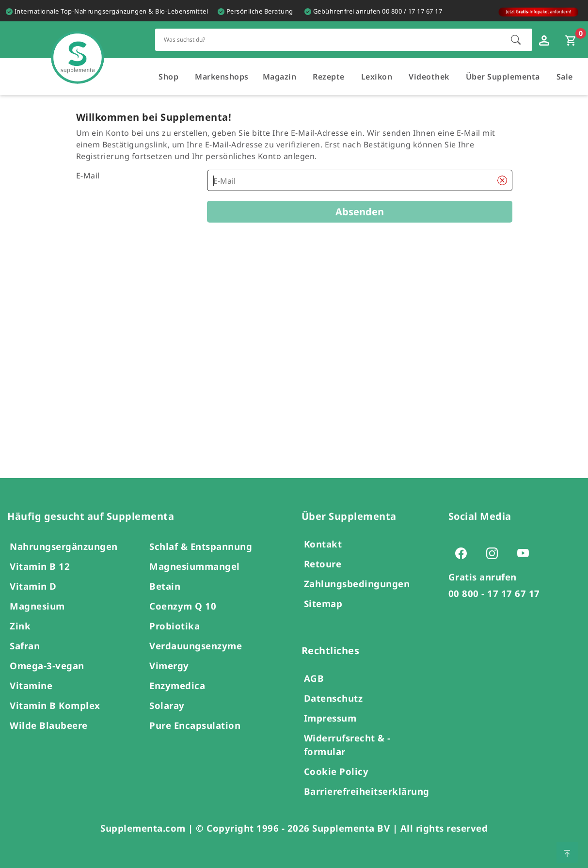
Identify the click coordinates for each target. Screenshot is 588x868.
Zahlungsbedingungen (357, 584)
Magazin (280, 77)
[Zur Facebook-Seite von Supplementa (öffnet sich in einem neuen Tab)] (464, 553)
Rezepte (329, 77)
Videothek (429, 77)
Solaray (167, 705)
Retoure (323, 564)
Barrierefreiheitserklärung (367, 791)
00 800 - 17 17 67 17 (494, 593)
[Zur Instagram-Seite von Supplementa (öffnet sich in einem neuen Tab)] (495, 553)
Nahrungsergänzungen (64, 546)
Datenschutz (334, 698)
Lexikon (377, 77)
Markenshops (222, 77)
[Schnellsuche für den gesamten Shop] (328, 40)
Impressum (330, 718)
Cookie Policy (336, 771)
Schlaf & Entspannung (201, 546)
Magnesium (37, 606)
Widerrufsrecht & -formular (347, 745)
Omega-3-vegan (47, 666)
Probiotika (175, 626)
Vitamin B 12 (40, 566)
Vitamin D (33, 586)
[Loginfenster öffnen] (545, 40)
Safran (25, 646)
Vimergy (169, 666)
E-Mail (88, 176)
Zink (20, 626)
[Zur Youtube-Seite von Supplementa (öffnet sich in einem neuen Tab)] (526, 553)
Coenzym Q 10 (183, 606)
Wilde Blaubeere (49, 725)
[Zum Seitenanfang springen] (567, 852)
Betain (165, 586)
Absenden (360, 212)
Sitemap (323, 603)
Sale (565, 77)
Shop (168, 77)
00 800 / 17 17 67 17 (412, 11)
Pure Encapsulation (195, 725)
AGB (314, 678)
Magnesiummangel (195, 566)
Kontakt (323, 544)
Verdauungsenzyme (196, 646)
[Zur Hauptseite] (78, 48)
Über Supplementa (503, 77)
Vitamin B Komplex (55, 705)
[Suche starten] (516, 40)
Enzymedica (177, 685)
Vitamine (31, 685)
